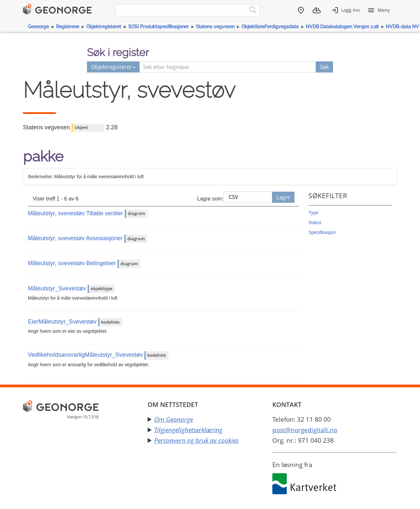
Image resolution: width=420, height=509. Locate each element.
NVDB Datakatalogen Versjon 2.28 (342, 27)
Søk (324, 67)
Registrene (68, 27)
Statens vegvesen (215, 27)
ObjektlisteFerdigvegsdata (270, 27)
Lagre (283, 197)
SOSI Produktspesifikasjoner (158, 27)
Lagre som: (210, 199)
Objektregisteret (104, 27)
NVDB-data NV (402, 27)
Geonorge (38, 27)
